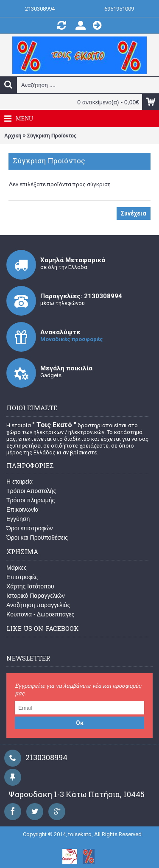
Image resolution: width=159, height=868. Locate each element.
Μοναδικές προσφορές (72, 339)
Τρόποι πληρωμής (31, 500)
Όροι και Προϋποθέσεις (37, 538)
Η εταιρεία (20, 482)
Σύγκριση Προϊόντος (52, 136)
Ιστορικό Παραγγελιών (36, 596)
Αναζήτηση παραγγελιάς (38, 605)
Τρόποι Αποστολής (31, 491)
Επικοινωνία (22, 510)
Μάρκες (17, 568)
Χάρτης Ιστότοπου (30, 586)
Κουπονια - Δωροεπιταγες (40, 614)
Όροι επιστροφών (30, 528)
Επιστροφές (22, 577)
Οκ (80, 723)
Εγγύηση (18, 519)
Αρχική (13, 136)
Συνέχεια (134, 213)
